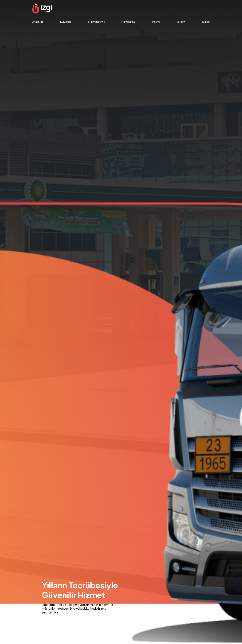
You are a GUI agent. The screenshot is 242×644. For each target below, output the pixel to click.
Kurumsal (65, 22)
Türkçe (206, 22)
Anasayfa (38, 22)
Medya (156, 22)
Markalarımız (128, 22)
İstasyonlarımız (96, 22)
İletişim (181, 22)
